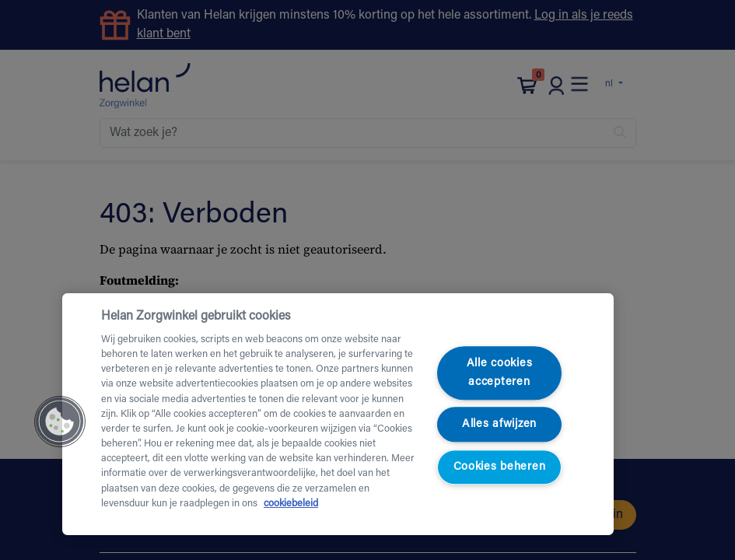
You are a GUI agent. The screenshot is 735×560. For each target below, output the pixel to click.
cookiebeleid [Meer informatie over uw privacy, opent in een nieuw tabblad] (291, 504)
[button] (60, 422)
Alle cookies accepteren (500, 373)
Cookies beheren (500, 467)
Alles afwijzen (499, 424)
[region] (338, 414)
